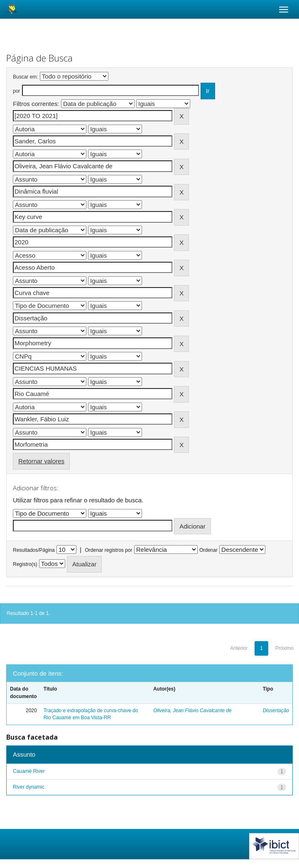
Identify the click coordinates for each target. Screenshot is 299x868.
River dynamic (29, 787)
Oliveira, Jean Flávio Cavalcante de (192, 711)
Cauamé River (29, 771)
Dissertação (276, 711)
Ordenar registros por (108, 550)
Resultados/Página (34, 550)
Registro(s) (25, 564)
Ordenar (208, 550)
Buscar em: (26, 77)
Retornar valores (41, 461)
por (16, 91)
